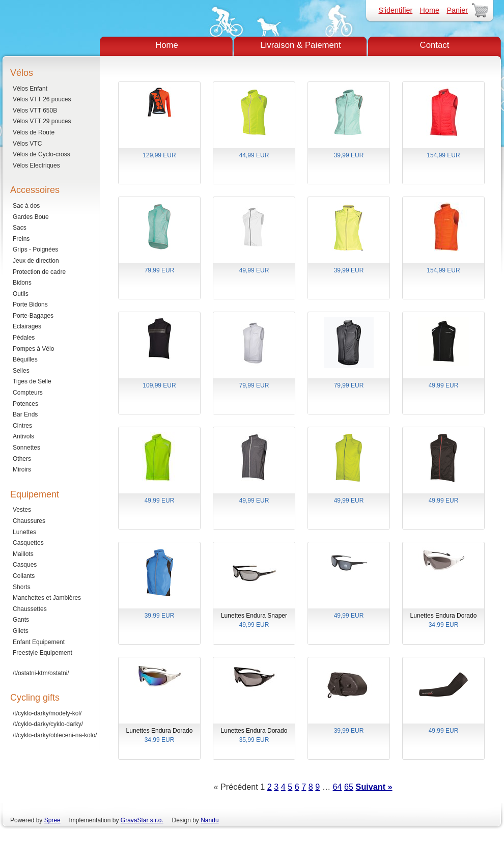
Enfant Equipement (39, 642)
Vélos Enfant (30, 89)
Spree (52, 820)
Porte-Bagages (33, 316)
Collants (24, 576)
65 (349, 787)
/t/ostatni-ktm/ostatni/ (41, 673)
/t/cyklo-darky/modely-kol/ (47, 713)
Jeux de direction (36, 261)
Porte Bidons (30, 304)
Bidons (22, 283)
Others (22, 459)
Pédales (24, 338)
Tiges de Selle (32, 381)
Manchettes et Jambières (47, 598)
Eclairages (27, 326)
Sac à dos (26, 206)
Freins (21, 239)
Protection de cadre (39, 272)
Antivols (23, 436)
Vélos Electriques (36, 165)
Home (430, 10)
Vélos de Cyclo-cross (41, 154)
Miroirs (22, 469)
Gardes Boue (31, 217)
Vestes (22, 510)
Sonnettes (26, 448)
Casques (25, 565)
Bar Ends (25, 414)
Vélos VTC (27, 144)
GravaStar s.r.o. (142, 820)
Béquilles (25, 359)
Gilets (21, 631)
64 (338, 787)
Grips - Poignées (35, 249)
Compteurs (28, 393)
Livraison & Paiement (301, 45)
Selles (21, 371)
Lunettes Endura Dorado (443, 621)
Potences (25, 404)
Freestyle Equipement (43, 653)
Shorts (22, 587)
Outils (21, 294)
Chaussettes (30, 609)
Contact (435, 45)
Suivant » (374, 787)
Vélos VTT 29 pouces (42, 121)
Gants (21, 620)
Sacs (20, 228)
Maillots (23, 554)
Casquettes (28, 543)
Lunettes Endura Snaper (254, 621)
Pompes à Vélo (33, 349)
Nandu (209, 820)
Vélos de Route (34, 132)
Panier (457, 10)
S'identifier (395, 10)
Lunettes (24, 532)
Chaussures (29, 521)
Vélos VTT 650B (35, 110)
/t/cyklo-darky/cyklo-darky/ (48, 724)
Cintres (22, 426)
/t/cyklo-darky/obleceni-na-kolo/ (55, 735)
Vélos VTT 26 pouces (42, 99)
